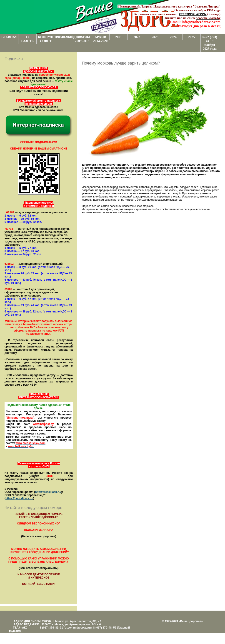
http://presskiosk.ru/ (48, 492)
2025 (191, 37)
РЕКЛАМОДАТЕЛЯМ (65, 37)
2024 (173, 37)
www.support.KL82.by (203, 637)
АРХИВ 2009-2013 (82, 39)
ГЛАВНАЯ (9, 37)
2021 (119, 37)
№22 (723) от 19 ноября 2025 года (210, 43)
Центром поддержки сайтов (170, 637)
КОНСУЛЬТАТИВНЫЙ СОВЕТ (46, 39)
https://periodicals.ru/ (19, 498)
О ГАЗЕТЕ (27, 39)
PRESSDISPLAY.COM (193, 14)
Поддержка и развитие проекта (173, 634)
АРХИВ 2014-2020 (100, 39)
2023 (155, 37)
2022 (137, 37)
